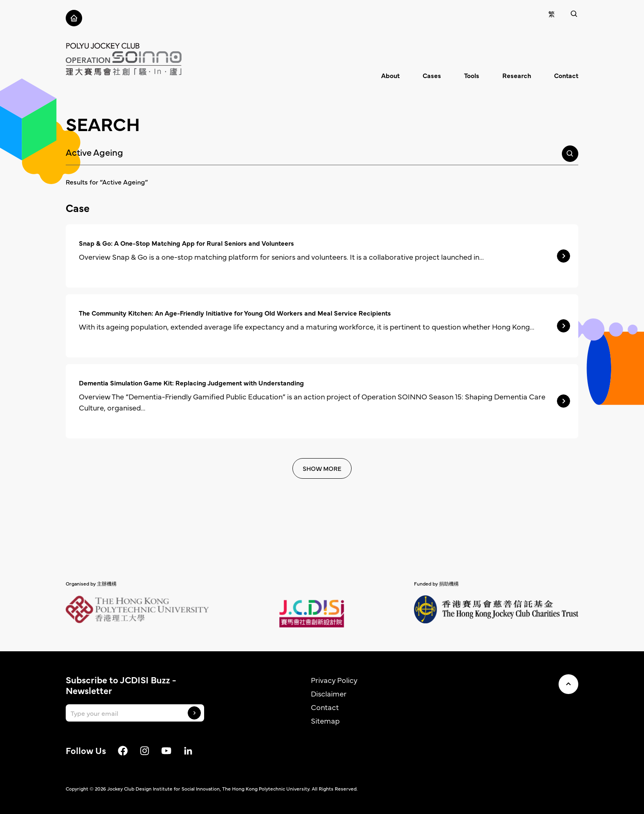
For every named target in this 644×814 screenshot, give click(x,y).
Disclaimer (329, 693)
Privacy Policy (334, 680)
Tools (472, 75)
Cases (432, 75)
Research (517, 75)
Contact (566, 75)
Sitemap (325, 721)
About (390, 75)
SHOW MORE (322, 468)
